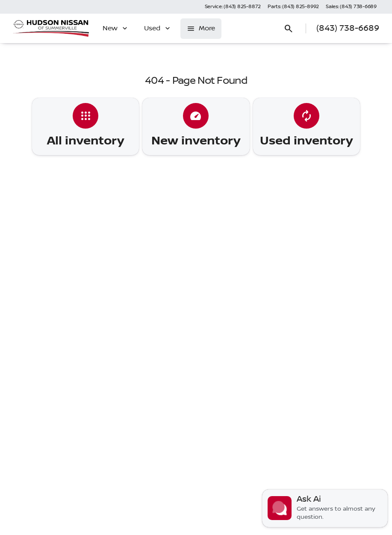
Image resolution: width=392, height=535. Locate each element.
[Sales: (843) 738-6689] (351, 7)
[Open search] (289, 29)
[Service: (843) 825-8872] (233, 7)
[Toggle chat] (325, 508)
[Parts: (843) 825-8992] (293, 7)
